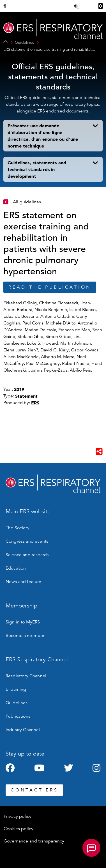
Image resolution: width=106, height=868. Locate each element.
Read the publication (50, 287)
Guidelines (24, 42)
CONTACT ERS (34, 790)
